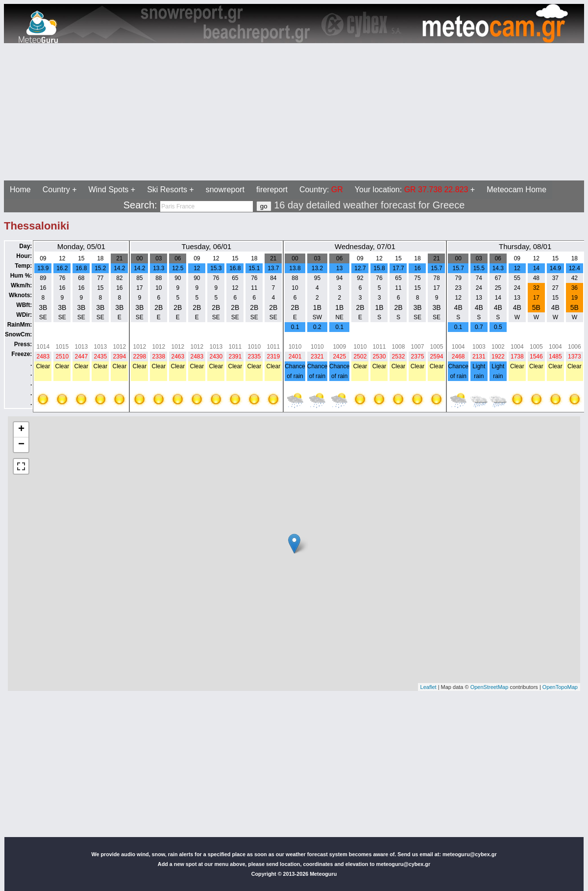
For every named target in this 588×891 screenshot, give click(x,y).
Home (20, 190)
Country (56, 190)
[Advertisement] (294, 112)
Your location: (412, 190)
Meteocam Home (516, 190)
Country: (321, 190)
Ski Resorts (167, 190)
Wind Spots (109, 190)
